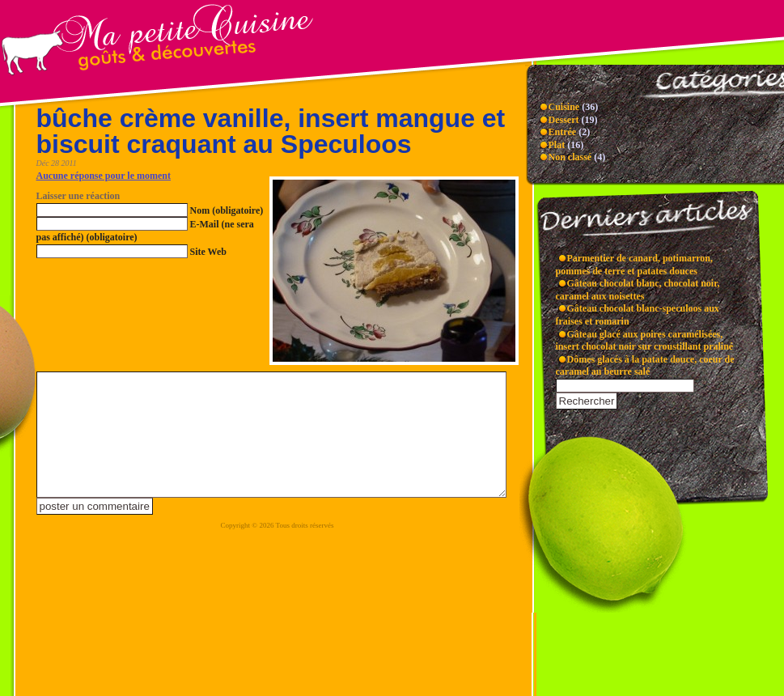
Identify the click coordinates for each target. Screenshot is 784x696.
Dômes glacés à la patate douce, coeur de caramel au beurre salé (645, 366)
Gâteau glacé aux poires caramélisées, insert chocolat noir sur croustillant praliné (645, 341)
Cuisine (564, 107)
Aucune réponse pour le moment (104, 176)
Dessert (564, 120)
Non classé (570, 157)
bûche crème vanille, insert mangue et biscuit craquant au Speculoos (271, 131)
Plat (557, 145)
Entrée (563, 132)
